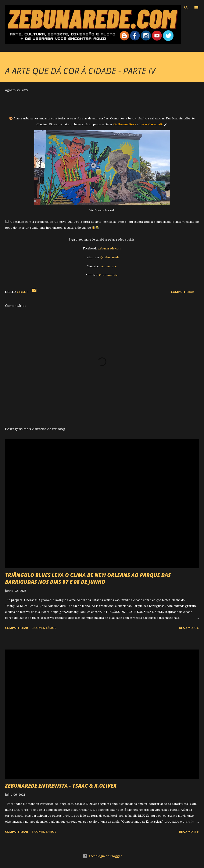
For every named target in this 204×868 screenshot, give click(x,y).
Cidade (22, 292)
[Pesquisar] (186, 8)
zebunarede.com (110, 248)
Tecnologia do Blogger (102, 856)
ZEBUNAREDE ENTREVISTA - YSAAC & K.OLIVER (61, 786)
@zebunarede (110, 257)
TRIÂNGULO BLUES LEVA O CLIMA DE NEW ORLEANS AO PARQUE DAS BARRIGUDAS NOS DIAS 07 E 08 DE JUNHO (88, 578)
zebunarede (109, 266)
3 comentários (44, 628)
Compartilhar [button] (182, 292)
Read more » (189, 628)
